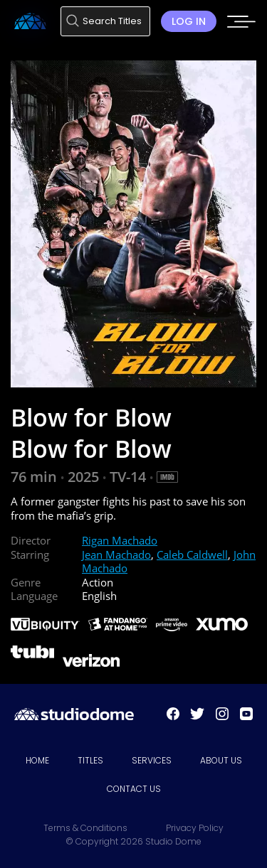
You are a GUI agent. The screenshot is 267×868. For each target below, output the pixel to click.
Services (152, 760)
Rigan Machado (120, 540)
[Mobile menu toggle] (241, 26)
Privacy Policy (195, 828)
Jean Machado (116, 554)
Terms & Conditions (85, 828)
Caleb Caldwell (192, 554)
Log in (189, 21)
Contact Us (134, 789)
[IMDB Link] (167, 477)
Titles (90, 760)
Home (37, 760)
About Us (221, 760)
